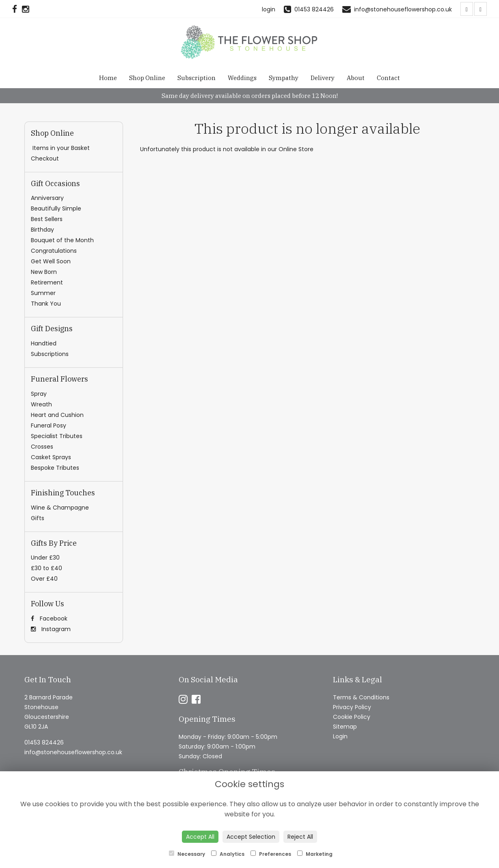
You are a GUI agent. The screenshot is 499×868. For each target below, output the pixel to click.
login (269, 9)
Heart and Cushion (57, 415)
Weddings (242, 78)
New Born (44, 272)
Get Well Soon (51, 261)
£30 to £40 (46, 568)
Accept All (200, 837)
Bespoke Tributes (55, 468)
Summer (43, 293)
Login (340, 736)
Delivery (323, 78)
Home (108, 78)
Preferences (271, 854)
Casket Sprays (51, 457)
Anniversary (47, 198)
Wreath (41, 404)
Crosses (42, 447)
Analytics (228, 854)
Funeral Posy (49, 425)
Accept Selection (251, 837)
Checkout (45, 158)
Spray (39, 394)
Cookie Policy (352, 717)
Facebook (49, 618)
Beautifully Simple (56, 208)
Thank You (46, 304)
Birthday (42, 230)
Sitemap (345, 727)
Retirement (47, 282)
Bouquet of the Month (62, 240)
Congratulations (54, 251)
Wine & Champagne (60, 508)
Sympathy (284, 78)
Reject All (300, 837)
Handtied (44, 343)
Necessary (187, 854)
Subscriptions (50, 354)
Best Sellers (47, 219)
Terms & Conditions (361, 697)
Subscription (197, 78)
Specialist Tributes (57, 436)
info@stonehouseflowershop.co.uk (73, 752)
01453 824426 (44, 742)
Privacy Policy (352, 707)
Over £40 (44, 579)
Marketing (315, 854)
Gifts (38, 518)
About (356, 78)
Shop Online (147, 78)
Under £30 (45, 558)
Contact (388, 78)
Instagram (51, 629)
